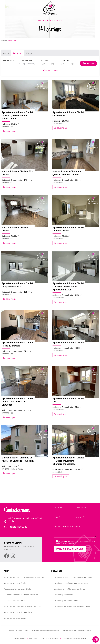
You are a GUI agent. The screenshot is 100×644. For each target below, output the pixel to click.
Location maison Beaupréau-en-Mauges (71, 583)
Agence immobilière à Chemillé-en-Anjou (46, 630)
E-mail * (86, 519)
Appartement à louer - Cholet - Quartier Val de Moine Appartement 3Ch (68, 287)
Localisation (8, 60)
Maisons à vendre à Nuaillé (15, 601)
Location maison (61, 577)
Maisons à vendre (11, 577)
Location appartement (63, 595)
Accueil (4, 41)
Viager (30, 53)
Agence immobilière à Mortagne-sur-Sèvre (77, 630)
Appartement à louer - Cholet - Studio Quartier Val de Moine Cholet (17, 115)
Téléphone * (86, 510)
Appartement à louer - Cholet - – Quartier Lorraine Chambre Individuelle (68, 461)
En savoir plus (10, 131)
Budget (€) (65, 60)
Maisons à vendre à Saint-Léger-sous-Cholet (22, 606)
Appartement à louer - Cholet (68, 343)
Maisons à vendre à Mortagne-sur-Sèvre (21, 595)
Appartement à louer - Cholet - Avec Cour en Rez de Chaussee (17, 402)
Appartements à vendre (34, 577)
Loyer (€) (45, 60)
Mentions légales (20, 638)
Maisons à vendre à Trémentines (18, 612)
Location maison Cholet (83, 577)
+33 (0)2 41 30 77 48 (18, 527)
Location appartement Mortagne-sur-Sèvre (72, 606)
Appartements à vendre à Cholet (18, 589)
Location (18, 53)
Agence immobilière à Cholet (19, 630)
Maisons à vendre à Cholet (15, 583)
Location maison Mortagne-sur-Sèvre (69, 589)
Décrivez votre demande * (75, 532)
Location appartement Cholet (66, 601)
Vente (6, 53)
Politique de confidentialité (50, 638)
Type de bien (27, 60)
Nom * (64, 519)
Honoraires (33, 638)
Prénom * (64, 510)
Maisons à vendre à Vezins (15, 618)
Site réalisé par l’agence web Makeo (74, 638)
